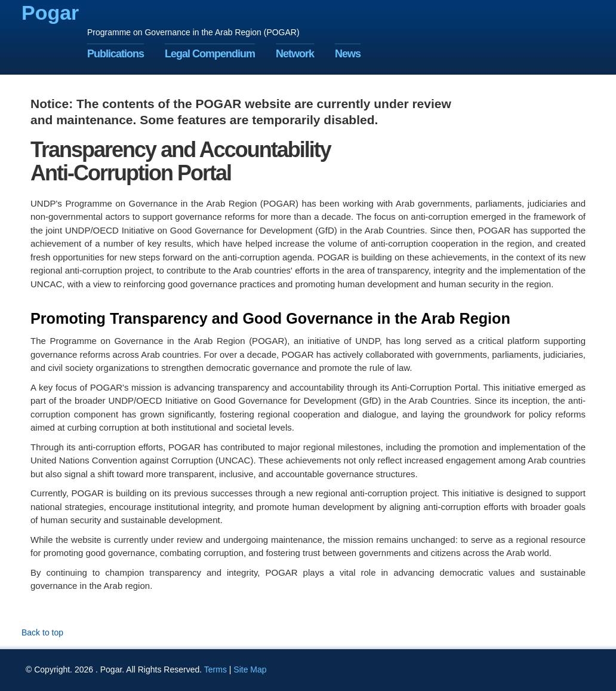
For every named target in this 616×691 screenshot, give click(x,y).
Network (295, 54)
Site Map (250, 669)
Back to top (42, 632)
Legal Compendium (210, 54)
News (348, 54)
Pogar (50, 13)
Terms (215, 669)
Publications (115, 54)
